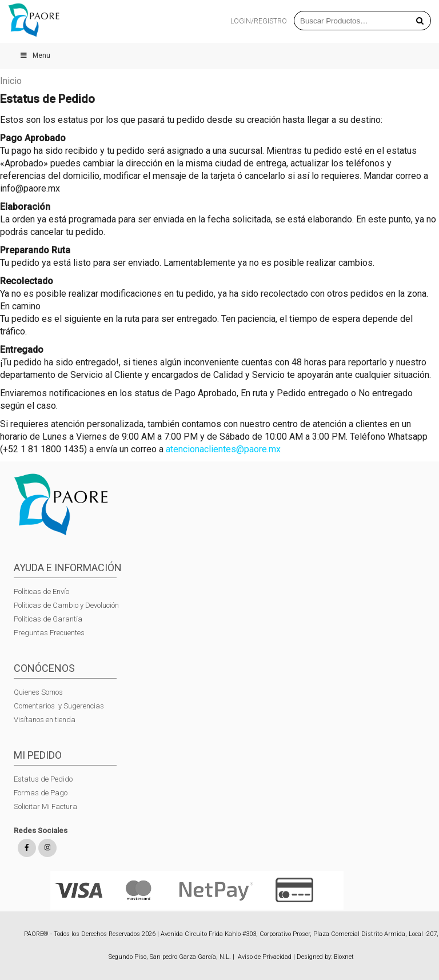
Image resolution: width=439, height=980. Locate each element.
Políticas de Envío (41, 591)
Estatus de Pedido (43, 779)
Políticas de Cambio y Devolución (66, 605)
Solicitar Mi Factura (45, 806)
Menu (35, 55)
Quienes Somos (38, 692)
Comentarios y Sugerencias (59, 706)
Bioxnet (344, 957)
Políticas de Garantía (49, 619)
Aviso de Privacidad (265, 957)
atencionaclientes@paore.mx (224, 449)
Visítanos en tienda (45, 720)
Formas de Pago (41, 793)
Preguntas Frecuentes (49, 633)
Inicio (11, 81)
